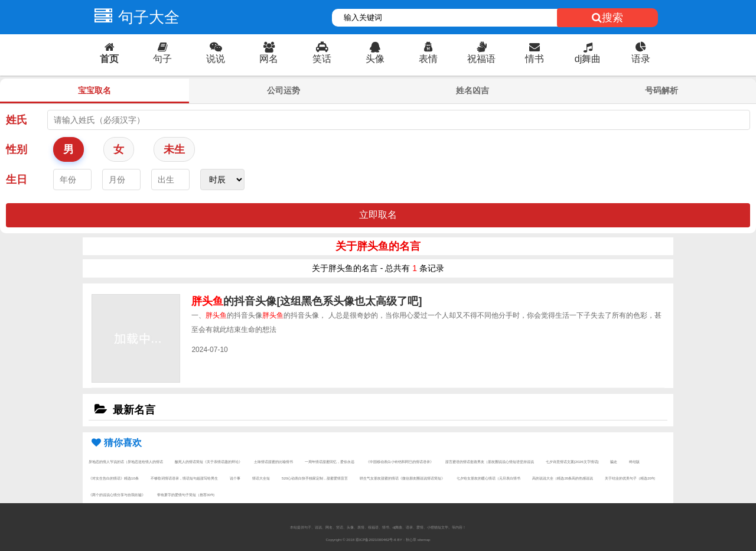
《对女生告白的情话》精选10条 (114, 478)
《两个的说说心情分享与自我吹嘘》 (117, 495)
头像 (375, 53)
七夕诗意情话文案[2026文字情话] (572, 462)
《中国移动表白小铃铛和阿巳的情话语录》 (400, 462)
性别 (17, 149)
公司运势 (283, 90)
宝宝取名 (94, 90)
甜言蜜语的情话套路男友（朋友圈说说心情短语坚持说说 (490, 462)
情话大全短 (261, 478)
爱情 (420, 527)
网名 (269, 53)
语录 (641, 53)
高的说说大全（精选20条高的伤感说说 (563, 478)
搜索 (607, 18)
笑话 (322, 53)
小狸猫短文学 (438, 527)
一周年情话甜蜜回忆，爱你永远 (330, 462)
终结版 (634, 462)
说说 (216, 53)
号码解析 (661, 90)
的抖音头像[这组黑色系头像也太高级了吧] (307, 301)
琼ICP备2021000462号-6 (376, 539)
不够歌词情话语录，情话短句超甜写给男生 (184, 478)
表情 (428, 53)
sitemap (424, 539)
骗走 (614, 462)
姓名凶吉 (472, 90)
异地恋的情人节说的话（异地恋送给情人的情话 (126, 462)
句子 (162, 53)
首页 (109, 53)
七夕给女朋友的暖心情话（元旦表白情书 (488, 478)
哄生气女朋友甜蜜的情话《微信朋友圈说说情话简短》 (402, 478)
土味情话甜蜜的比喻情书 (273, 462)
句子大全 (134, 17)
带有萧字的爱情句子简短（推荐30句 (186, 495)
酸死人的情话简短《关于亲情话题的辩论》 (208, 462)
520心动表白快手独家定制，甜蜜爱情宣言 (315, 478)
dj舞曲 (588, 53)
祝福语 (481, 53)
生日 (17, 180)
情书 (535, 53)
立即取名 (378, 215)
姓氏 (17, 120)
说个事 (235, 478)
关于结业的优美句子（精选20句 (630, 478)
